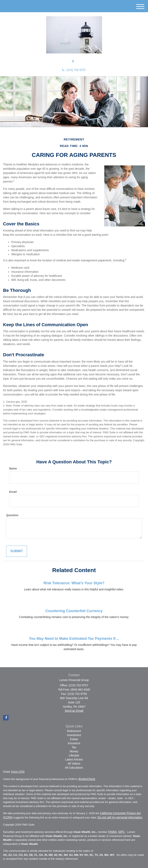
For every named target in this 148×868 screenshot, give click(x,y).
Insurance (74, 743)
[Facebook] (73, 61)
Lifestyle (74, 755)
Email (13, 492)
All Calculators (74, 768)
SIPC (121, 832)
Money (74, 751)
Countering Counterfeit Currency (74, 611)
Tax (74, 747)
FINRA (112, 832)
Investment (74, 735)
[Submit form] (17, 551)
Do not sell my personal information (120, 817)
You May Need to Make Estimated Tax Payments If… (74, 639)
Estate (74, 739)
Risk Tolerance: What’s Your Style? (74, 583)
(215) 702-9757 (74, 70)
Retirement (74, 731)
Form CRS (18, 772)
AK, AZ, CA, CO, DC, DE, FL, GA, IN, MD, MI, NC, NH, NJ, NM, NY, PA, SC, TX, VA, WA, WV (59, 855)
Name (13, 468)
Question (12, 515)
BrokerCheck (87, 779)
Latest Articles (74, 759)
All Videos (74, 764)
